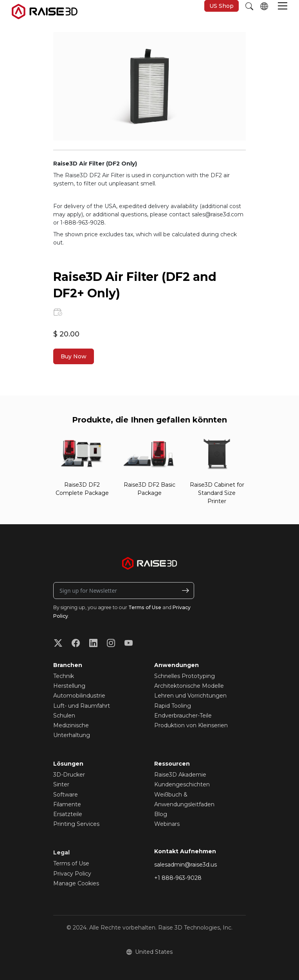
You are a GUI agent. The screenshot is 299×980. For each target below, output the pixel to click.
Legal (61, 852)
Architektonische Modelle (189, 686)
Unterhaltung (72, 735)
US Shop (222, 6)
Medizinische (71, 725)
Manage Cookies (76, 883)
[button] (283, 7)
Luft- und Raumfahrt (82, 706)
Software (66, 795)
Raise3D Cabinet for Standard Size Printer (217, 493)
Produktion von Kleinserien (191, 725)
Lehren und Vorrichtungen (190, 696)
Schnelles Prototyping (185, 676)
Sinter (61, 784)
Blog (161, 814)
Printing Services (76, 824)
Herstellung (69, 686)
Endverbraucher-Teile (183, 716)
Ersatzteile (68, 814)
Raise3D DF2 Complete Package (82, 489)
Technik (64, 676)
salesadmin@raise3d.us (186, 865)
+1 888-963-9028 (178, 878)
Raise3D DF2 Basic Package (149, 489)
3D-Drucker (69, 775)
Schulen (64, 716)
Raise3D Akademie (180, 775)
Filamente (67, 804)
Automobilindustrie (79, 696)
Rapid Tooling (173, 706)
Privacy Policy (72, 874)
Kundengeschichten (182, 784)
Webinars (167, 824)
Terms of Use (145, 607)
